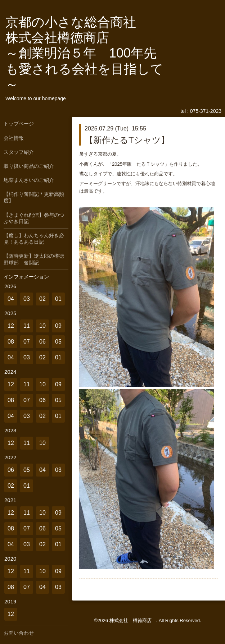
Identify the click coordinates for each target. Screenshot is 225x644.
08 (11, 342)
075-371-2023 (206, 111)
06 (42, 342)
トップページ (19, 124)
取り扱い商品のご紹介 (29, 166)
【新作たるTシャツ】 (127, 140)
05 (58, 342)
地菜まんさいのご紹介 (29, 180)
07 (27, 342)
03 (27, 299)
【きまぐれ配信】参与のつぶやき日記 (34, 218)
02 (42, 299)
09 (58, 326)
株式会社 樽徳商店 (133, 620)
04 (11, 299)
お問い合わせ (19, 633)
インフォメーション (26, 277)
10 (42, 326)
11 (27, 326)
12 (11, 326)
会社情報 (14, 138)
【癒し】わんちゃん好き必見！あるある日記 (34, 239)
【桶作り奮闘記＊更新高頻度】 (34, 197)
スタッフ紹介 (19, 152)
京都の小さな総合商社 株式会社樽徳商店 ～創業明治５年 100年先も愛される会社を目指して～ (84, 53)
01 (58, 299)
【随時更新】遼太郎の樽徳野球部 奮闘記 (34, 259)
